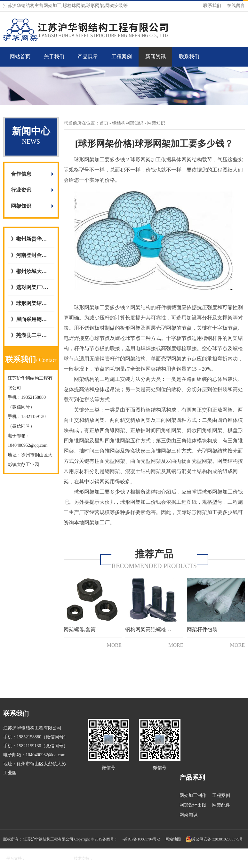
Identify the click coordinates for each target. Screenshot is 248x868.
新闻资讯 (156, 56)
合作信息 (21, 174)
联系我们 (212, 6)
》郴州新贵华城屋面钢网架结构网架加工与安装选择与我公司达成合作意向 (31, 239)
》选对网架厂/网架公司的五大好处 (31, 287)
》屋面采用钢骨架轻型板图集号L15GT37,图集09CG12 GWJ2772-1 (31, 319)
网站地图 (173, 839)
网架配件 (221, 805)
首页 (104, 123)
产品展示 (88, 56)
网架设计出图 (193, 805)
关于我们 (54, 56)
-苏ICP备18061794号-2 (141, 839)
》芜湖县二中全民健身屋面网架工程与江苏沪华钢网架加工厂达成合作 (31, 335)
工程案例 (122, 56)
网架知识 (21, 206)
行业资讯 (21, 190)
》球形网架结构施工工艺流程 (31, 303)
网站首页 (20, 56)
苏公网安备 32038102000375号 (214, 839)
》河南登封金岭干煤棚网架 (31, 255)
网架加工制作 (193, 796)
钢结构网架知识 (128, 123)
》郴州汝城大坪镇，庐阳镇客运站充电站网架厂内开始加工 (31, 271)
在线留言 (236, 6)
